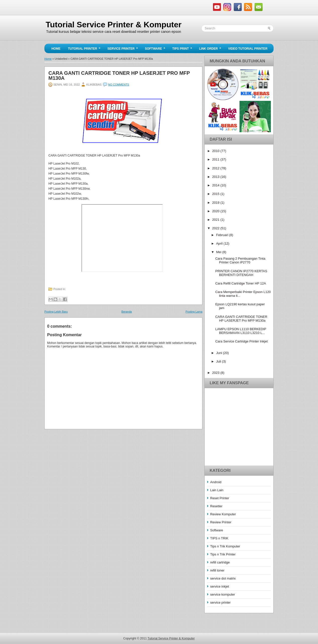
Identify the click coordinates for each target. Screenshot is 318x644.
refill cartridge (220, 562)
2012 (216, 168)
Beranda (127, 312)
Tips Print (184, 47)
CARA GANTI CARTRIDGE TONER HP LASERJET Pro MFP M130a (119, 76)
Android (216, 482)
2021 (216, 220)
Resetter (216, 506)
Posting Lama (194, 312)
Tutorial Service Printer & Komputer (114, 25)
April (220, 243)
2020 (216, 211)
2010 (216, 151)
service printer (220, 602)
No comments (119, 85)
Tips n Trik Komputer (225, 546)
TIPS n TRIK (219, 538)
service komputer (223, 594)
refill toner (217, 570)
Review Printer (221, 522)
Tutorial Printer (86, 47)
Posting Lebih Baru (56, 312)
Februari (223, 235)
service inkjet (220, 586)
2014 (216, 185)
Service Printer (124, 47)
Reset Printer (220, 498)
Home (56, 49)
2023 (216, 373)
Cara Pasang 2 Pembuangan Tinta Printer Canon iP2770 (240, 260)
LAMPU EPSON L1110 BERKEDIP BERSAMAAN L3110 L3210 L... (241, 331)
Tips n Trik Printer (223, 554)
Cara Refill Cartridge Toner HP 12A (241, 283)
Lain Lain (217, 490)
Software (157, 47)
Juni (220, 353)
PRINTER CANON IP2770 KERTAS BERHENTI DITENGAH (241, 273)
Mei (219, 252)
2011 (216, 159)
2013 (216, 177)
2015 (216, 194)
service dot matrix (223, 578)
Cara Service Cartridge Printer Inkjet (241, 341)
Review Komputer (223, 514)
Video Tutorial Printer (248, 49)
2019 (216, 203)
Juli (219, 361)
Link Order (212, 47)
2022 (216, 228)
